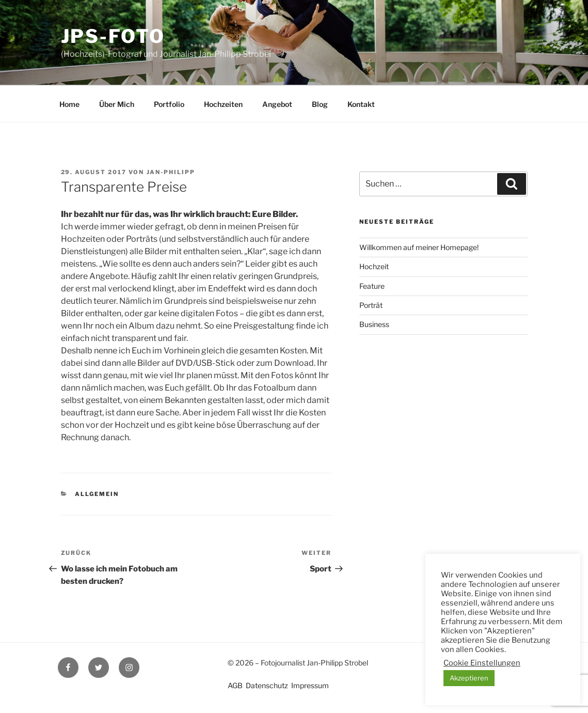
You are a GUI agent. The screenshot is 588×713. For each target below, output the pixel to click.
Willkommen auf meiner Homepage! (419, 247)
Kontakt (361, 104)
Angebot (277, 104)
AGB (235, 685)
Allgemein (97, 494)
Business (374, 324)
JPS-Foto (113, 36)
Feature (372, 286)
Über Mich (117, 104)
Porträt (371, 305)
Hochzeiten (223, 104)
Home (69, 104)
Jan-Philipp (171, 172)
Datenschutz (267, 685)
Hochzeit (374, 266)
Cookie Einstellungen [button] (482, 663)
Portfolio (169, 104)
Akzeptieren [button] (469, 678)
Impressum (310, 685)
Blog (320, 104)
